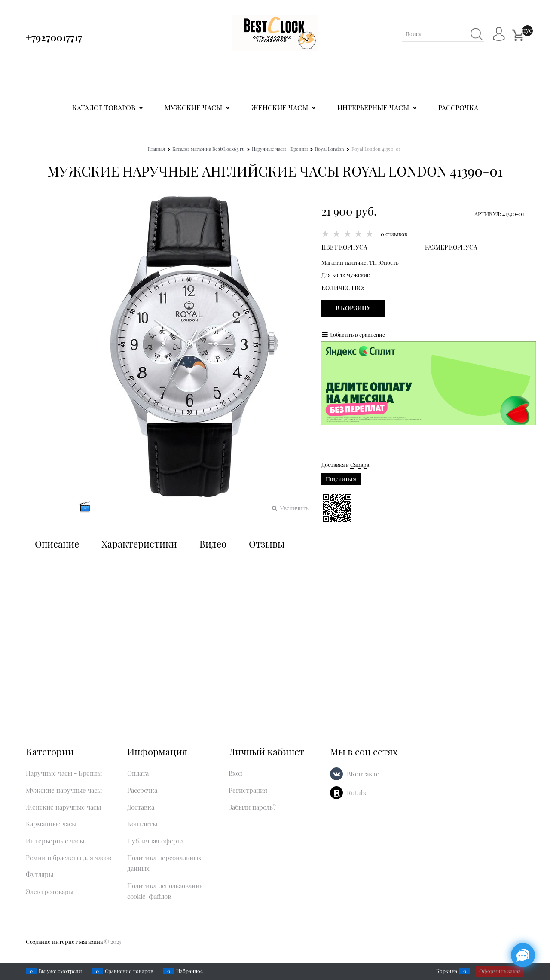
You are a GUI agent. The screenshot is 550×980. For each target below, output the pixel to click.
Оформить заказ (500, 971)
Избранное (189, 971)
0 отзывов (394, 234)
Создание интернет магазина (64, 942)
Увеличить (294, 508)
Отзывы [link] (267, 544)
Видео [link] (213, 544)
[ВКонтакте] (336, 774)
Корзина (447, 971)
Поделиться (341, 479)
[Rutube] (336, 793)
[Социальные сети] (523, 955)
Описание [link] (57, 544)
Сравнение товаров (129, 971)
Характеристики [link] (139, 544)
